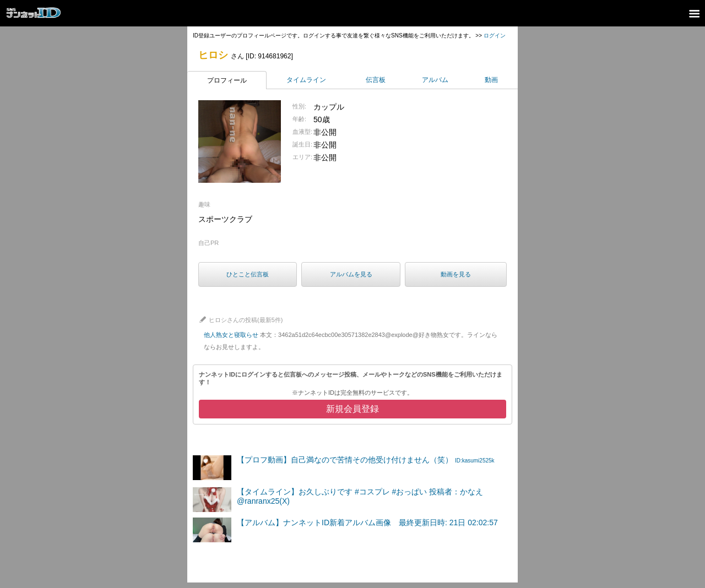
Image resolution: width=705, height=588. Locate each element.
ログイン (495, 36)
